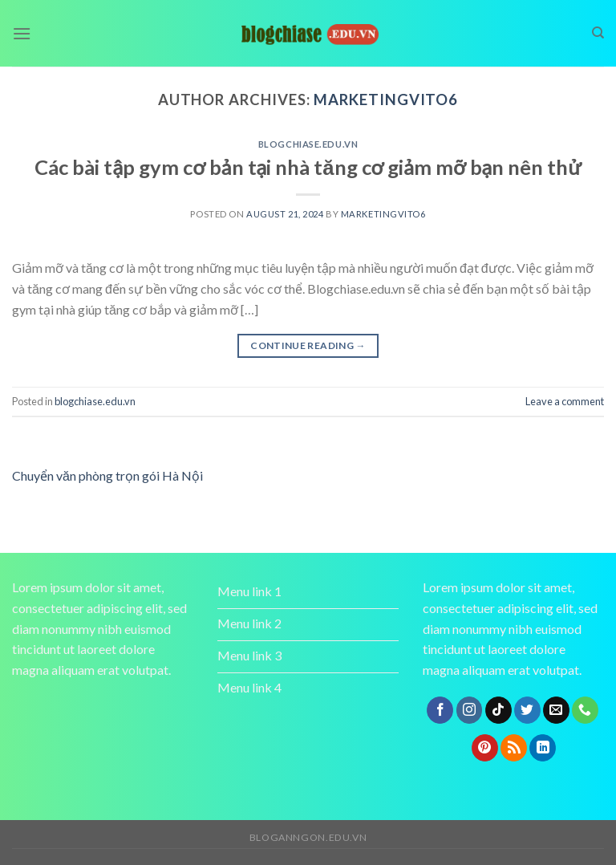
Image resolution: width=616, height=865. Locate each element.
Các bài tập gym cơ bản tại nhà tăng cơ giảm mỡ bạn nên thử (308, 167)
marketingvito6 (386, 99)
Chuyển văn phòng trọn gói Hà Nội (107, 475)
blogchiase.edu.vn (308, 144)
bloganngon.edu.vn (308, 837)
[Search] (598, 33)
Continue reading (308, 345)
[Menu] (22, 33)
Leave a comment (565, 401)
